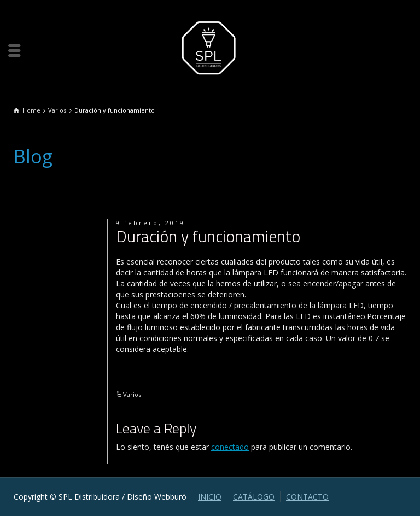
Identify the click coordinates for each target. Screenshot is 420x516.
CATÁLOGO (254, 497)
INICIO (210, 497)
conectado (230, 447)
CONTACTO (307, 497)
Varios (132, 394)
